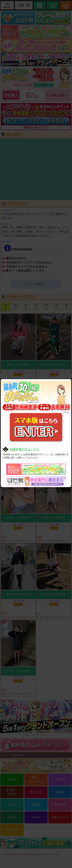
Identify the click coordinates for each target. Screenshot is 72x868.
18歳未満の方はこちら (24, 449)
